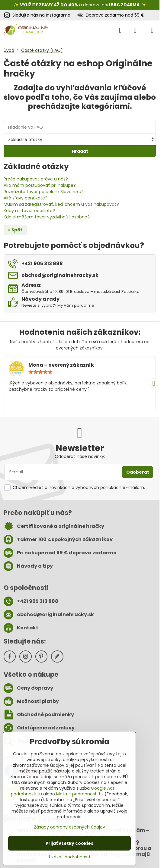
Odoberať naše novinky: (80, 456)
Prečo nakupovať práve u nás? (36, 179)
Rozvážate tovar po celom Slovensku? (44, 192)
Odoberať (138, 472)
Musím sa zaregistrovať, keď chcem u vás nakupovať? (61, 204)
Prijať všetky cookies (69, 843)
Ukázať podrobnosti (69, 857)
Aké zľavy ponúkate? (26, 198)
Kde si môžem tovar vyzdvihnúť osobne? (47, 217)
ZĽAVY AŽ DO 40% (59, 5)
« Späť (15, 230)
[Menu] (152, 30)
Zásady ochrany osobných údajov (69, 827)
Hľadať (80, 151)
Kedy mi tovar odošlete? (29, 211)
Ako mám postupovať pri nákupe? (40, 185)
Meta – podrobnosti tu (80, 794)
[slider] (40, 372)
